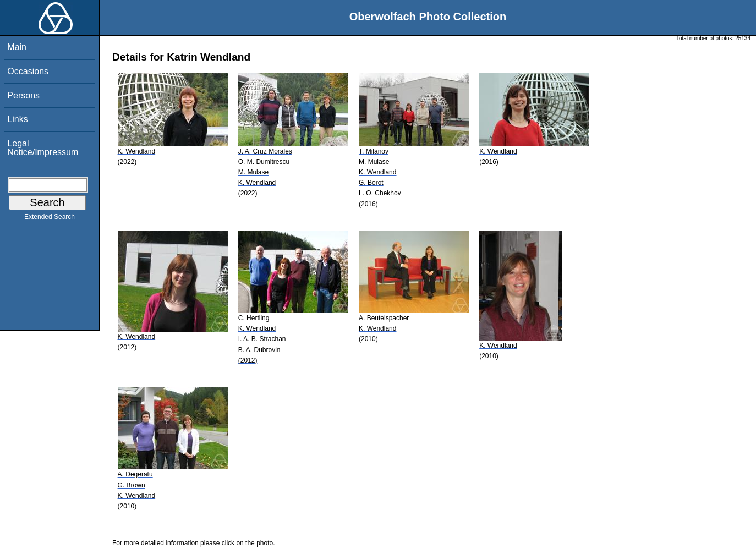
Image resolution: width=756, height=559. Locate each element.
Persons (23, 95)
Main (17, 47)
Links (17, 119)
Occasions (28, 71)
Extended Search (50, 219)
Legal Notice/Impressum (43, 148)
